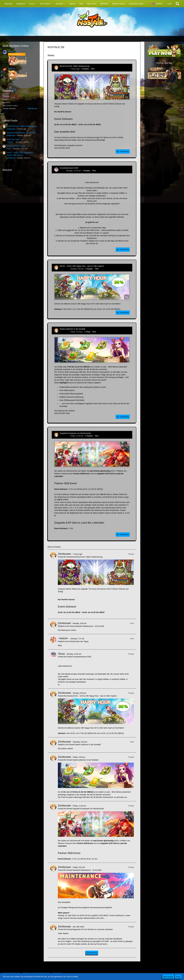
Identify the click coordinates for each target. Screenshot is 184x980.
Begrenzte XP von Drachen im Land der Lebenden (93, 929)
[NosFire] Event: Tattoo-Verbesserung (22, 126)
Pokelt (10, 51)
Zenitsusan (11, 129)
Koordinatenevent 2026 (16, 146)
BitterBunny (33, 109)
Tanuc (9, 149)
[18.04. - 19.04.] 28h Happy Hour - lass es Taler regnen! (82, 266)
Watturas (12, 69)
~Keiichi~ (10, 142)
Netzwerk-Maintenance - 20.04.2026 (21, 133)
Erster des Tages (13, 139)
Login (169, 4)
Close (178, 977)
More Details (168, 977)
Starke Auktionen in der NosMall (72, 329)
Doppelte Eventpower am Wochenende (75, 433)
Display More (92, 953)
